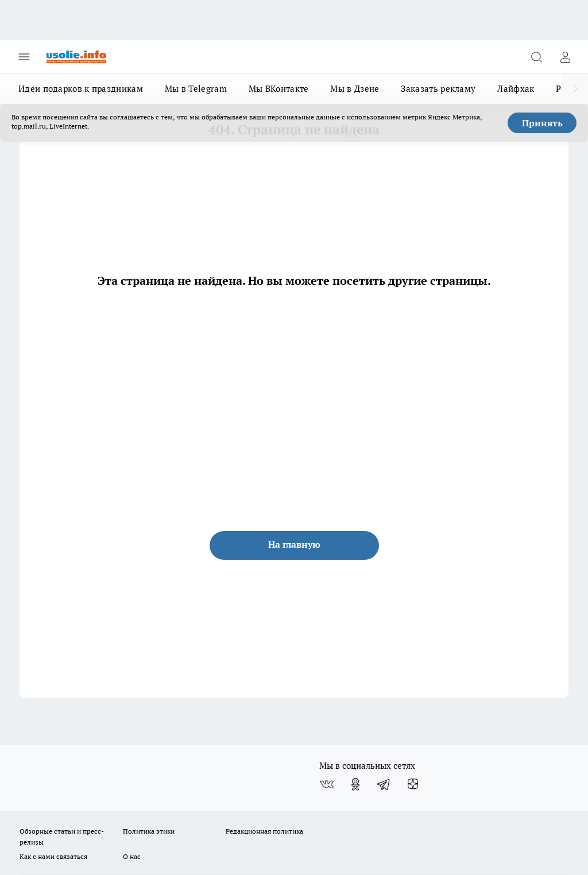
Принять (542, 123)
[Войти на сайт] (565, 57)
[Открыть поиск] (536, 57)
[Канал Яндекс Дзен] (413, 784)
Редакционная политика (264, 831)
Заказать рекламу (438, 89)
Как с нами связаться (53, 856)
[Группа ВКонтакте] (327, 784)
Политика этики (149, 831)
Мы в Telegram (196, 89)
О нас (132, 856)
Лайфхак (516, 89)
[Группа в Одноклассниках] (355, 784)
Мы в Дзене (355, 89)
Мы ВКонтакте (279, 89)
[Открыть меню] (24, 57)
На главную (294, 544)
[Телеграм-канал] (384, 784)
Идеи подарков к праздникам (81, 89)
